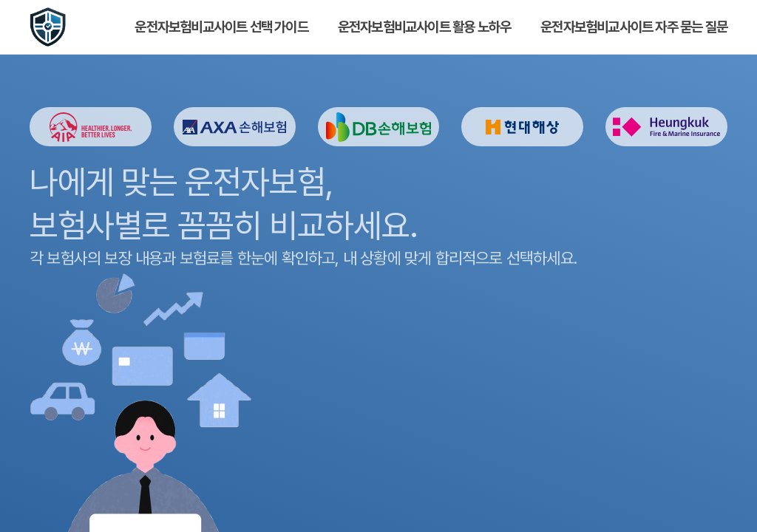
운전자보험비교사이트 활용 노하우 (424, 27)
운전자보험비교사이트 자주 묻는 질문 (634, 27)
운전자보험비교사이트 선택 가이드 (221, 27)
